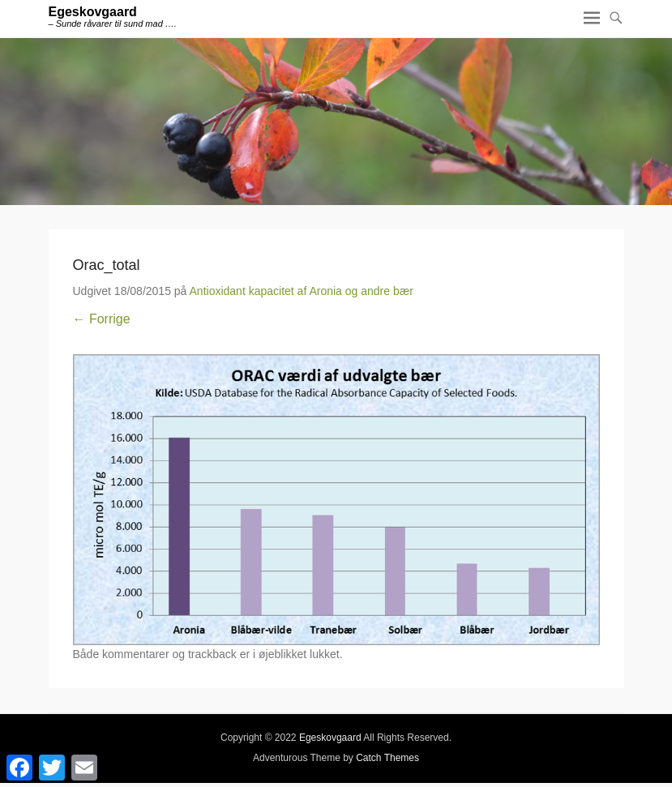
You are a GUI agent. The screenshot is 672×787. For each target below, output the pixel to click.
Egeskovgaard (93, 12)
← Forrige (102, 319)
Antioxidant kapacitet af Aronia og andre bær (302, 291)
